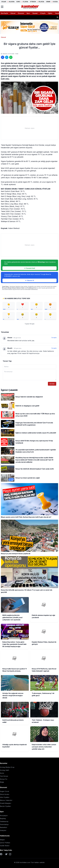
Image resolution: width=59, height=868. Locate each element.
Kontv (2, 773)
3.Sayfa (43, 13)
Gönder (52, 384)
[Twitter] (6, 854)
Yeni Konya (4, 776)
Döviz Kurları (5, 794)
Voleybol (3, 830)
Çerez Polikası (5, 843)
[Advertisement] (29, 128)
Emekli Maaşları (6, 803)
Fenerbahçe (4, 824)
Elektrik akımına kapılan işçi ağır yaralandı (18, 17)
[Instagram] (10, 854)
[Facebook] (1, 854)
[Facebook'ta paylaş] (3, 57)
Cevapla (54, 338)
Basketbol (3, 827)
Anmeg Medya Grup (7, 767)
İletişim (2, 840)
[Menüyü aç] (2, 7)
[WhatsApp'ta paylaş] (11, 57)
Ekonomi (21, 13)
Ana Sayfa (4, 13)
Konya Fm (4, 779)
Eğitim (50, 13)
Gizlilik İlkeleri (5, 846)
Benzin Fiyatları (5, 806)
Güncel (13, 13)
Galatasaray (4, 821)
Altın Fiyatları (5, 797)
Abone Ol (29, 280)
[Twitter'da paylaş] (7, 57)
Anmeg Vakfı (5, 770)
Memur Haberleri (6, 800)
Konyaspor (4, 816)
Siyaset (35, 13)
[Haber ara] (58, 17)
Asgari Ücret (4, 791)
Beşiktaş (3, 818)
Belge (2, 782)
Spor (28, 13)
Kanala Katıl (30, 268)
